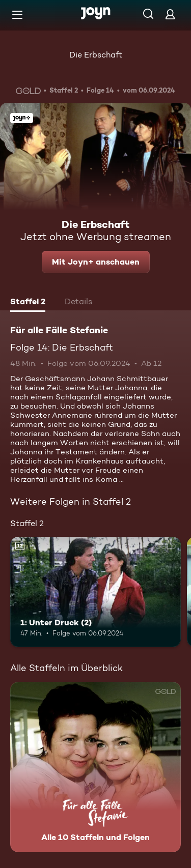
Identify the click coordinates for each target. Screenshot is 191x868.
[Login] (170, 14)
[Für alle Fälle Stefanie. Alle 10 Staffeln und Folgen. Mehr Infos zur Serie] (95, 767)
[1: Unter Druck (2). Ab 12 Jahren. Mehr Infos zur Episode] (95, 592)
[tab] (28, 303)
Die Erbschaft (96, 55)
